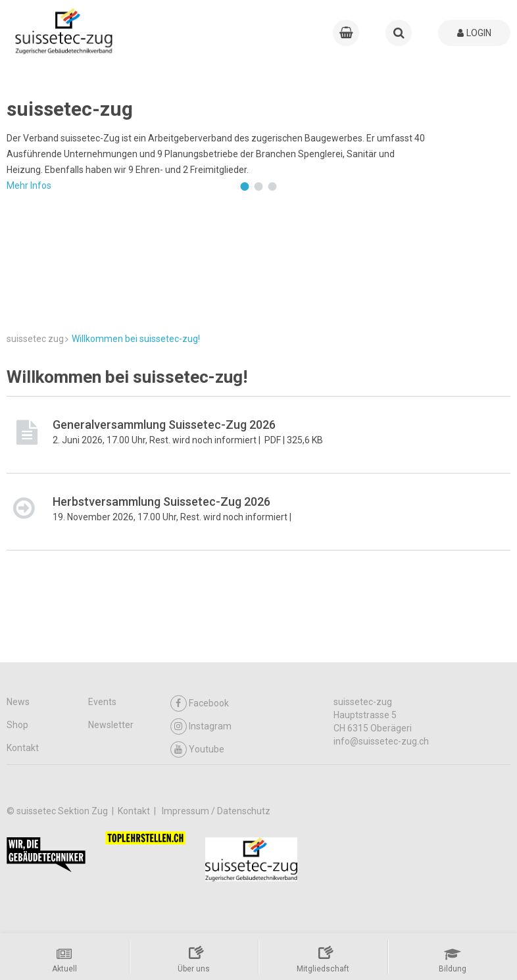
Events (102, 702)
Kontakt (23, 748)
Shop (17, 725)
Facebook (200, 703)
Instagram (201, 726)
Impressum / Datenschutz (216, 811)
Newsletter (111, 725)
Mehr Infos (29, 185)
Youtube (197, 749)
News (18, 702)
